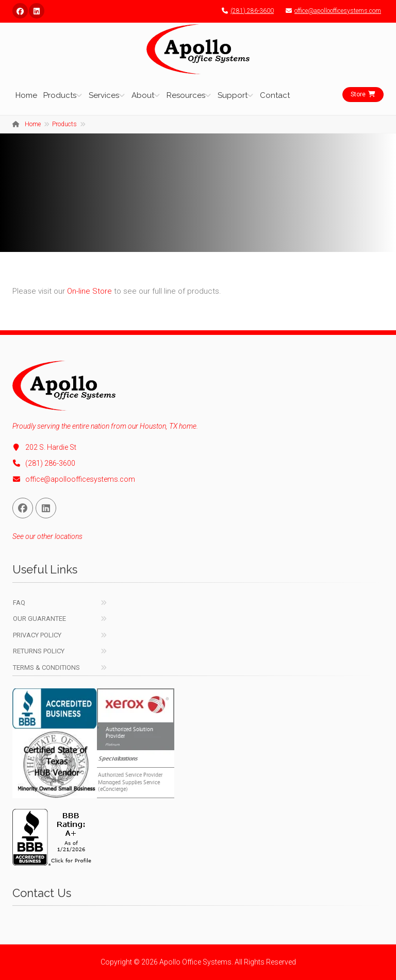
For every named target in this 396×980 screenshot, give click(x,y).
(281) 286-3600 (245, 11)
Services (104, 95)
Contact (275, 95)
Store (363, 94)
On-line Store (89, 291)
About (143, 95)
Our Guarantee (39, 619)
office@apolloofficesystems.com (331, 11)
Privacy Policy (37, 635)
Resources (186, 95)
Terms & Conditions (46, 668)
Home (26, 95)
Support (233, 95)
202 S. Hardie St (44, 447)
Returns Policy (39, 651)
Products (60, 95)
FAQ (19, 603)
